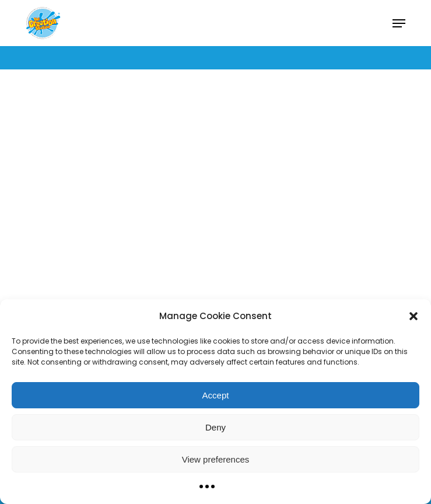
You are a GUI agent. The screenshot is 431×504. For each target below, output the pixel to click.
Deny (215, 427)
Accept (216, 395)
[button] (414, 316)
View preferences (216, 459)
